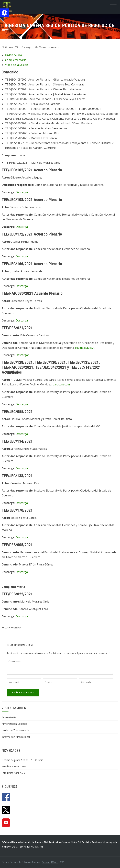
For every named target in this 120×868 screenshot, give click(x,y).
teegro (29, 47)
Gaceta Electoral (13, 628)
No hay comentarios (49, 47)
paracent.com (61, 384)
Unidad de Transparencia (15, 730)
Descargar (22, 355)
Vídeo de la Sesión (17, 65)
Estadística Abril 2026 (13, 773)
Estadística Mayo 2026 (14, 766)
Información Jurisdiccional (16, 737)
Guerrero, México (50, 862)
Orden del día (13, 55)
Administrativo (10, 717)
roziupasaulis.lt (85, 348)
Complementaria (16, 60)
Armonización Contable (14, 724)
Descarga (22, 192)
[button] (4, 13)
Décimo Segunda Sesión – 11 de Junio (23, 760)
